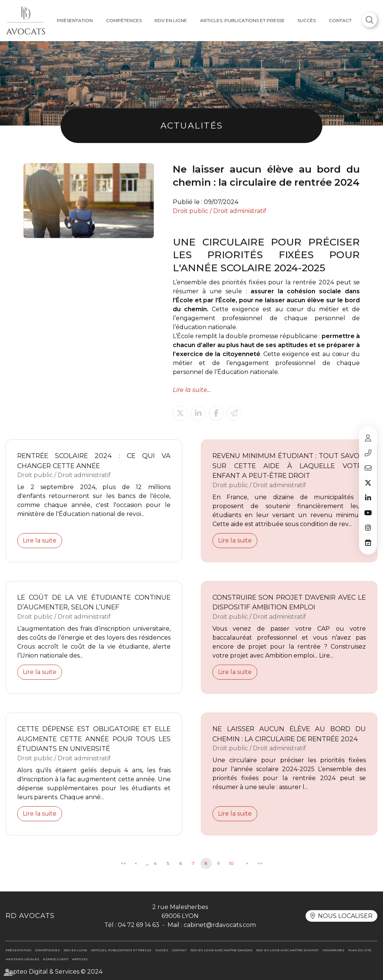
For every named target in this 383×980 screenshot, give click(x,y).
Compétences (124, 20)
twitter (368, 483)
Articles (80, 959)
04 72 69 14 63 (368, 453)
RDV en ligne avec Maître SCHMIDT (287, 950)
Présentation (75, 20)
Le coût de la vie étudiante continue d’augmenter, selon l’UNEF (94, 602)
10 (231, 863)
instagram (368, 528)
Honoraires (333, 950)
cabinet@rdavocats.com (368, 468)
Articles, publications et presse (242, 20)
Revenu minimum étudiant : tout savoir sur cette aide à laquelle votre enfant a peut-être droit (289, 466)
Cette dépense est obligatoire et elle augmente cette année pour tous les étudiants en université (94, 739)
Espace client (368, 438)
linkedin (368, 498)
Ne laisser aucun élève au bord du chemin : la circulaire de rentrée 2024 (289, 734)
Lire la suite (40, 540)
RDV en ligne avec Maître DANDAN (221, 950)
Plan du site (360, 950)
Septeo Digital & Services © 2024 (54, 972)
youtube (368, 513)
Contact (340, 20)
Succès (307, 20)
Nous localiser (345, 916)
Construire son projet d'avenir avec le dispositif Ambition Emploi (289, 602)
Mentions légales (22, 959)
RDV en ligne (171, 20)
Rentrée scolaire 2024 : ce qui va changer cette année (94, 461)
